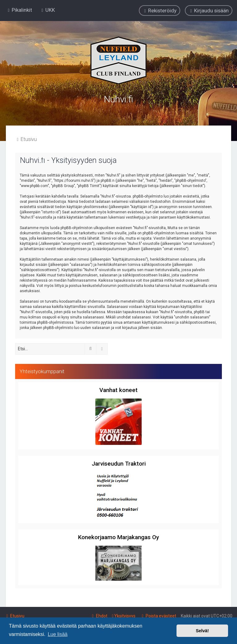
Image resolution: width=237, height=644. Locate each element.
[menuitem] (47, 10)
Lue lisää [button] (58, 634)
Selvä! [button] (202, 631)
